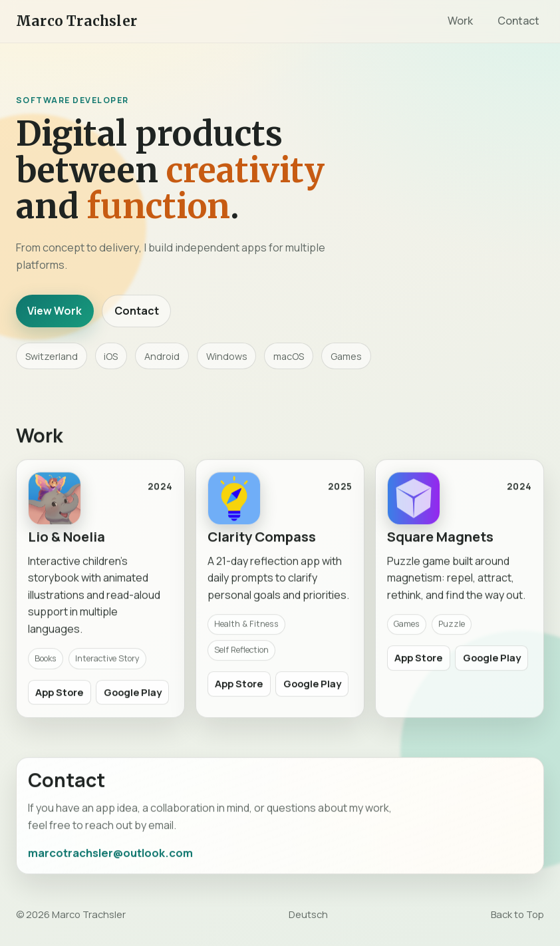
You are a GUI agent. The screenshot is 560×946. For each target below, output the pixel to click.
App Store (59, 696)
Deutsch (308, 914)
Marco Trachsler (76, 21)
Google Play (133, 696)
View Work (55, 311)
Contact (518, 21)
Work (460, 21)
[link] (100, 593)
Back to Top (517, 914)
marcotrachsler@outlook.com (110, 857)
